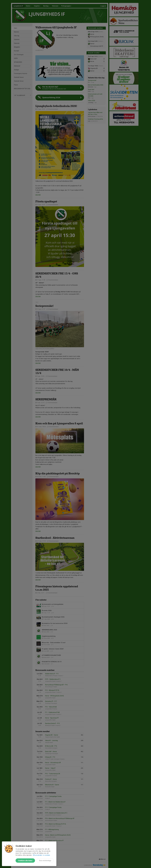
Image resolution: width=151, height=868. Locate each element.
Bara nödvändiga (45, 861)
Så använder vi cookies (41, 855)
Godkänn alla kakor (25, 861)
